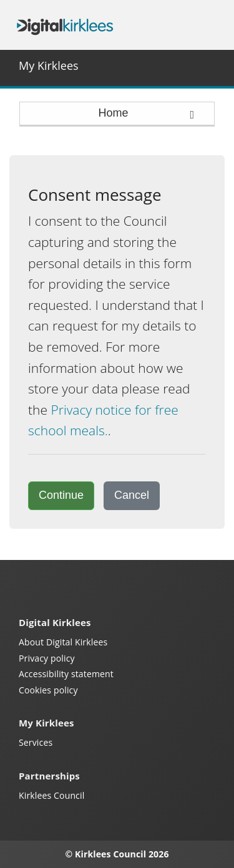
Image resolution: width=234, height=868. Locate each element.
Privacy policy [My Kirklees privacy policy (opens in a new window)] (47, 658)
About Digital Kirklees (63, 642)
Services (36, 742)
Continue (61, 495)
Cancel (132, 495)
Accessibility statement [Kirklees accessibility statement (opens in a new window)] (66, 674)
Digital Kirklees (65, 25)
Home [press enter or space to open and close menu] (147, 113)
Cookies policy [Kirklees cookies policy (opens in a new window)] (48, 690)
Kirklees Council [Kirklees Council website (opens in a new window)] (51, 795)
